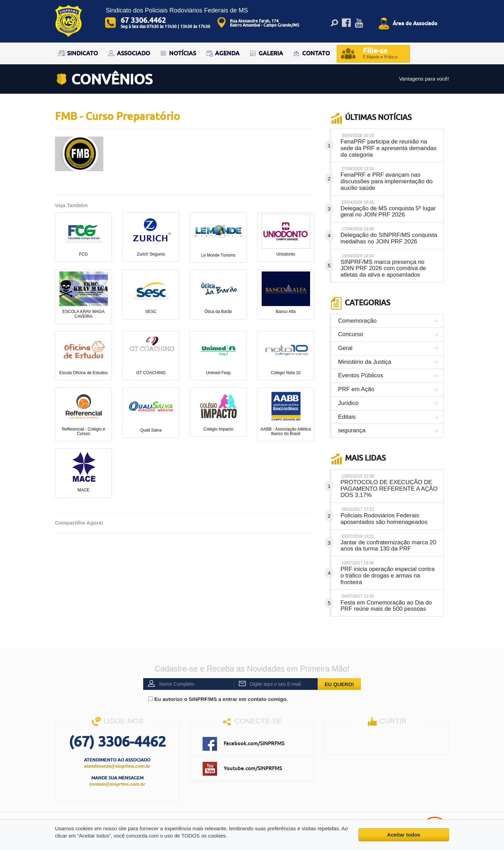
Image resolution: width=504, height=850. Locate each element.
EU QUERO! (339, 684)
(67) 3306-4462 (117, 741)
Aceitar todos (404, 835)
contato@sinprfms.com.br (117, 784)
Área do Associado (415, 23)
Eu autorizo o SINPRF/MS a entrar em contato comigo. (218, 699)
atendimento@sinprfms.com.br (117, 766)
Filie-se (380, 54)
